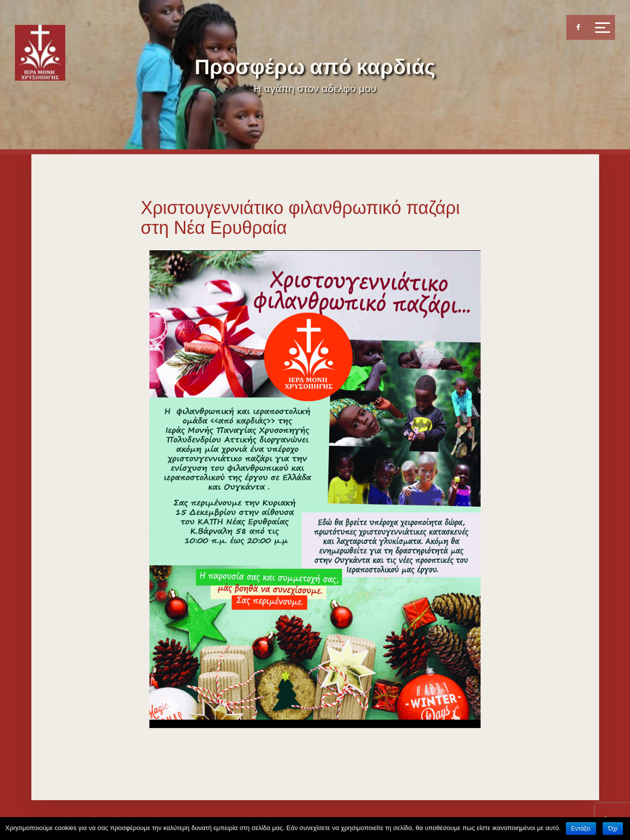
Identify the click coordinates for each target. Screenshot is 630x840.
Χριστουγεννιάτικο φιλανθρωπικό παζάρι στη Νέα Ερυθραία (301, 218)
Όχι (613, 829)
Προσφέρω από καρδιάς (315, 67)
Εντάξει (581, 829)
